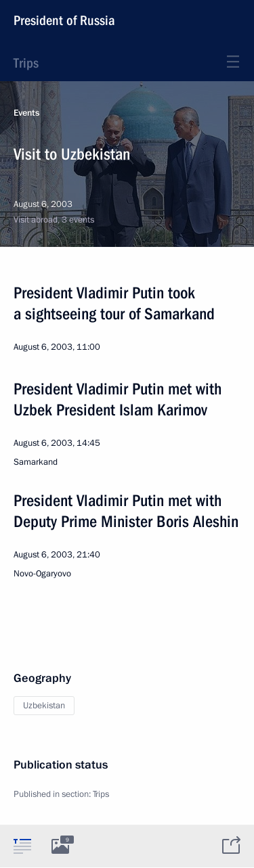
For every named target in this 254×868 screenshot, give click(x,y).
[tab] (22, 846)
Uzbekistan (44, 706)
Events (26, 113)
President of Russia (64, 20)
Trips (26, 63)
